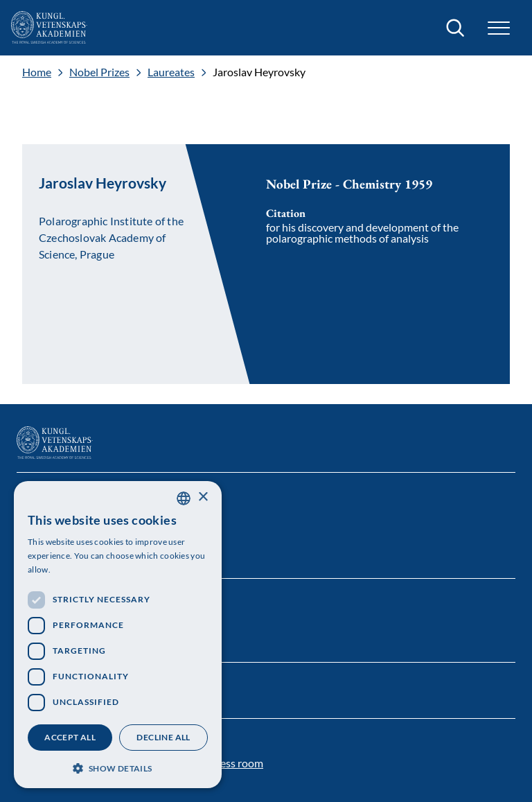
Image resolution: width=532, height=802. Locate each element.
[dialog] (118, 635)
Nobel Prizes (99, 72)
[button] (499, 28)
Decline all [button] (163, 737)
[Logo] (49, 28)
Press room (236, 763)
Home (37, 72)
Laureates (171, 72)
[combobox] (184, 498)
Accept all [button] (70, 737)
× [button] (203, 497)
